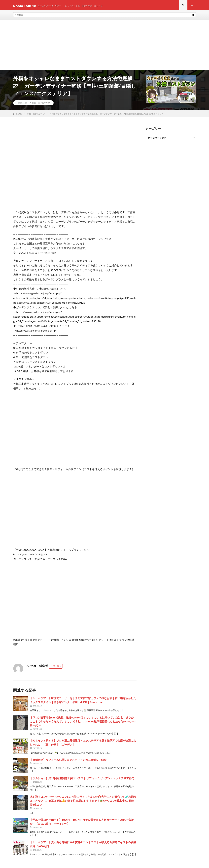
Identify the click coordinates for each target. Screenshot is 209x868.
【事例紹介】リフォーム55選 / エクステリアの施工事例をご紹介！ (70, 762)
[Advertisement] (104, 47)
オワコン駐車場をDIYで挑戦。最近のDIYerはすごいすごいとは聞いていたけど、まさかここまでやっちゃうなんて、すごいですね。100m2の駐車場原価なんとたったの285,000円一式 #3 (83, 723)
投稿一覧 (55, 668)
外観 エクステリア (41, 105)
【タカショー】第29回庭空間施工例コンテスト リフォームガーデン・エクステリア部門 (82, 780)
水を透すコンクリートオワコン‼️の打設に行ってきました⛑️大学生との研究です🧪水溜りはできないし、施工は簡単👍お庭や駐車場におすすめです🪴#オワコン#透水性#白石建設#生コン (83, 802)
